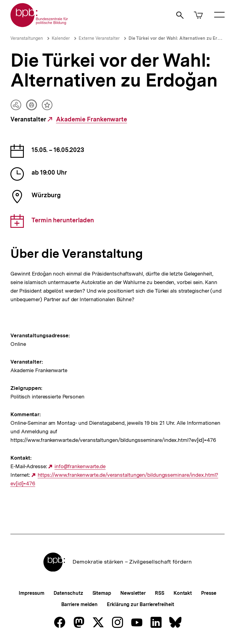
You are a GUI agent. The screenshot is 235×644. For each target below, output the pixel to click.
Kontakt (183, 593)
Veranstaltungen (27, 38)
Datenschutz (68, 593)
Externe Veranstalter (99, 38)
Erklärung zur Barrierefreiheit (140, 604)
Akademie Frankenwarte (91, 119)
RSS (160, 593)
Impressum (31, 593)
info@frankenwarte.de (80, 466)
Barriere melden (80, 604)
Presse (209, 593)
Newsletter (133, 593)
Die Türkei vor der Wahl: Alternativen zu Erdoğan (179, 38)
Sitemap (102, 593)
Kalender (61, 38)
